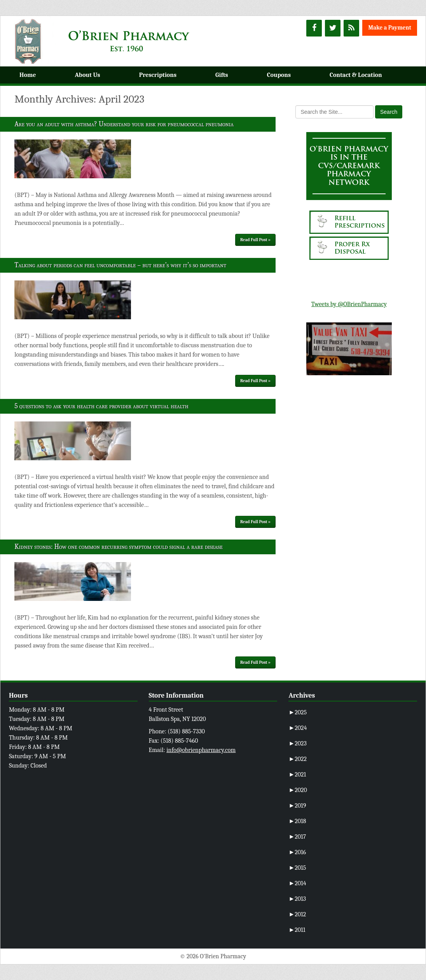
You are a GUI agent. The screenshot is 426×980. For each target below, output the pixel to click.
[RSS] (351, 28)
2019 (297, 806)
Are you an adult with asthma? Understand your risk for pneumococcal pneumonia (124, 124)
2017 (297, 837)
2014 (297, 883)
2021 (297, 775)
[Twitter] (333, 28)
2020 (298, 790)
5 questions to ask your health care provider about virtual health (101, 406)
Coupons (279, 75)
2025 (298, 712)
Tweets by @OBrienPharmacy (349, 304)
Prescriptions (158, 75)
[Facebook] (314, 28)
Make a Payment (390, 28)
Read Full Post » (255, 240)
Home (28, 75)
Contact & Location (356, 75)
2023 (298, 743)
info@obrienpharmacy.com (201, 750)
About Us (87, 75)
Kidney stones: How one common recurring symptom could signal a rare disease (119, 547)
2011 (297, 930)
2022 (298, 759)
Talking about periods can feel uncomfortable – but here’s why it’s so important (120, 265)
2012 (297, 914)
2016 (297, 852)
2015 (297, 868)
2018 (297, 821)
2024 (298, 728)
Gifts (222, 75)
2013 (297, 899)
